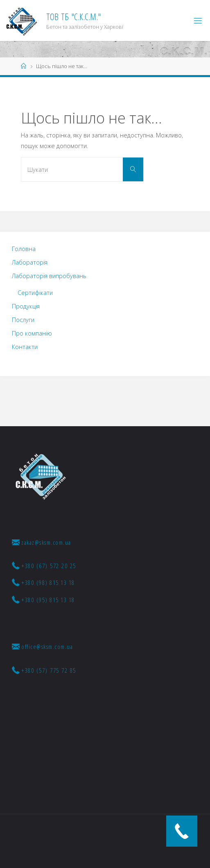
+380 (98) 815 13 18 (43, 582)
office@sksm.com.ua (43, 646)
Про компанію (32, 333)
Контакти (25, 347)
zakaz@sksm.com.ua (42, 542)
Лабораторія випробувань (49, 276)
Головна (24, 249)
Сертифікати (35, 293)
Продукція (26, 306)
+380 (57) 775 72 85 (44, 670)
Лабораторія (30, 262)
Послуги (23, 320)
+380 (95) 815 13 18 (43, 600)
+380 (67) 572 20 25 (44, 566)
